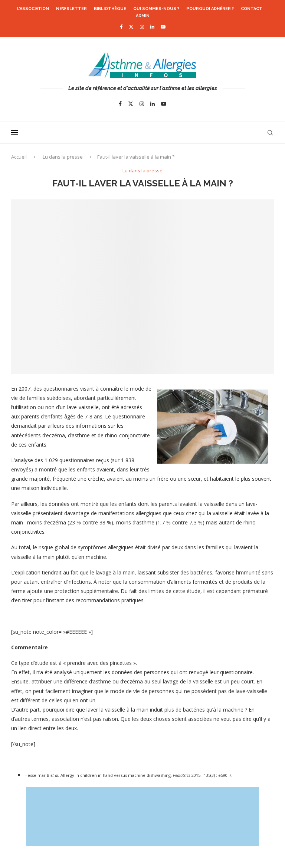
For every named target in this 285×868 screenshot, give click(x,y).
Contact (252, 9)
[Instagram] (142, 27)
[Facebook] (121, 27)
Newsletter (71, 9)
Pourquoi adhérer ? (210, 9)
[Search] (270, 133)
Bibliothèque (110, 9)
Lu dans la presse (63, 157)
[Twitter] (131, 27)
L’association (33, 9)
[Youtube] (163, 27)
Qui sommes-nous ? (156, 9)
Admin (143, 16)
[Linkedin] (152, 27)
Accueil (19, 157)
